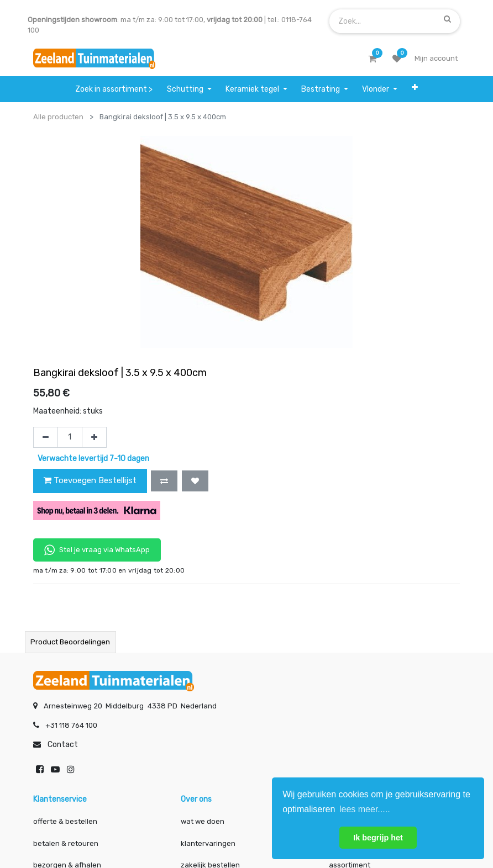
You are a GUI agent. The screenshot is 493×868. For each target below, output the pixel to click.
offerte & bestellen (66, 821)
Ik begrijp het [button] (378, 838)
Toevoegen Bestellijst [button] (90, 480)
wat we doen (203, 821)
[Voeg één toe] (94, 437)
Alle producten (58, 117)
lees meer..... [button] (365, 809)
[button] (415, 87)
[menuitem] (114, 89)
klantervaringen (208, 843)
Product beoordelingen (70, 642)
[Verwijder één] (46, 437)
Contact (63, 745)
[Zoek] (447, 19)
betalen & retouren (66, 843)
